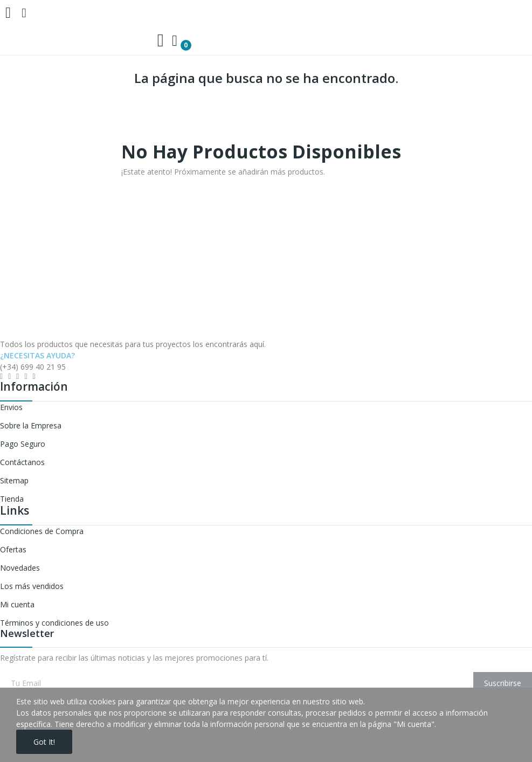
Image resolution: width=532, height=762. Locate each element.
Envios (11, 407)
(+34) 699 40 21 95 (33, 367)
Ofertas (13, 549)
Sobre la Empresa (31, 425)
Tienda (12, 499)
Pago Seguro (23, 444)
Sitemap (14, 480)
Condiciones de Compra (42, 531)
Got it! (44, 742)
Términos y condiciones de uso (54, 623)
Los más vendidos (32, 586)
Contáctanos (22, 462)
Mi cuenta (17, 604)
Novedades (20, 568)
